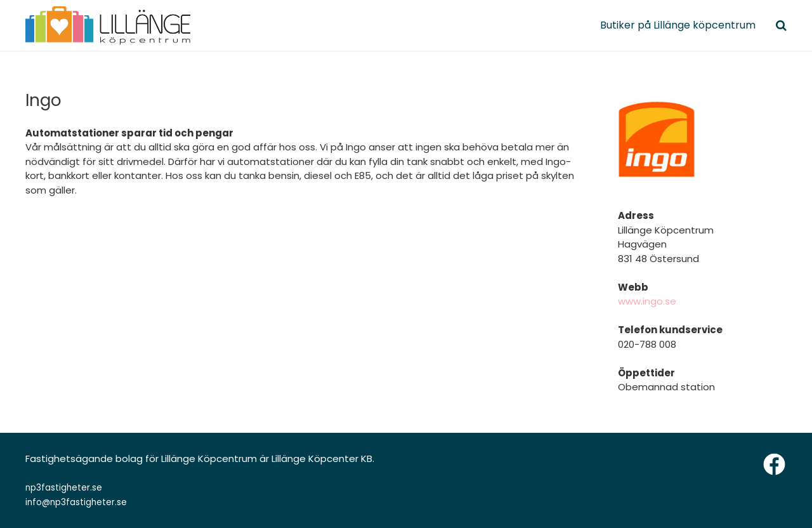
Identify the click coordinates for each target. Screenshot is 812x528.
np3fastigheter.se (64, 488)
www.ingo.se (647, 301)
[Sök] (781, 25)
